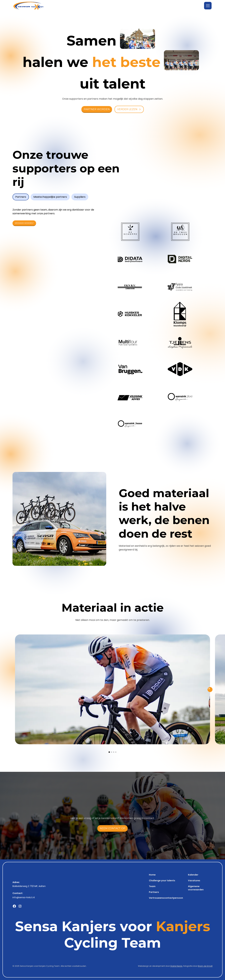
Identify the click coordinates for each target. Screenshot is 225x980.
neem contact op (112, 828)
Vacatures (194, 881)
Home (152, 875)
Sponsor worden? (24, 223)
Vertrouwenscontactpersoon (166, 898)
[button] (208, 6)
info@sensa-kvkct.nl (24, 897)
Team (152, 886)
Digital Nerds (176, 966)
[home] (28, 6)
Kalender (193, 875)
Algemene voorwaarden (196, 888)
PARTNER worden (97, 109)
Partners (154, 892)
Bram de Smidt (205, 966)
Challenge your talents (162, 881)
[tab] (21, 197)
